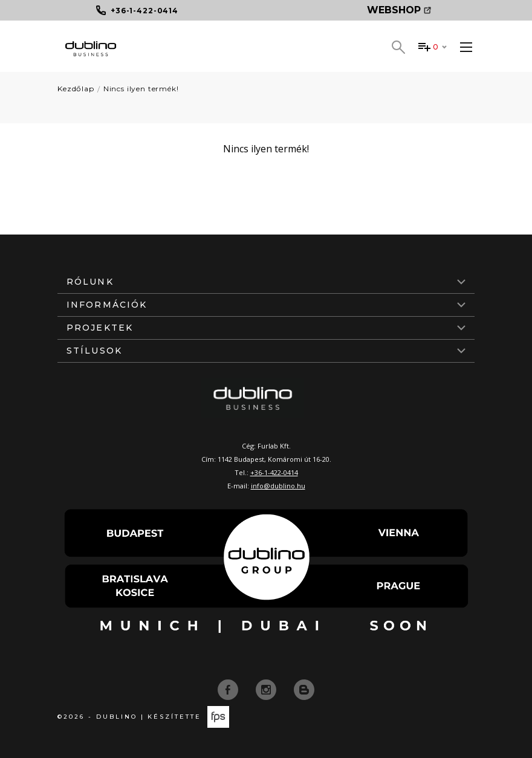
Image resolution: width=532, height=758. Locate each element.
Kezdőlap (76, 89)
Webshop (399, 10)
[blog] (304, 689)
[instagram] (267, 689)
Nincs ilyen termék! (141, 89)
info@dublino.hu (278, 486)
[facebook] (229, 689)
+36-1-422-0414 (274, 472)
